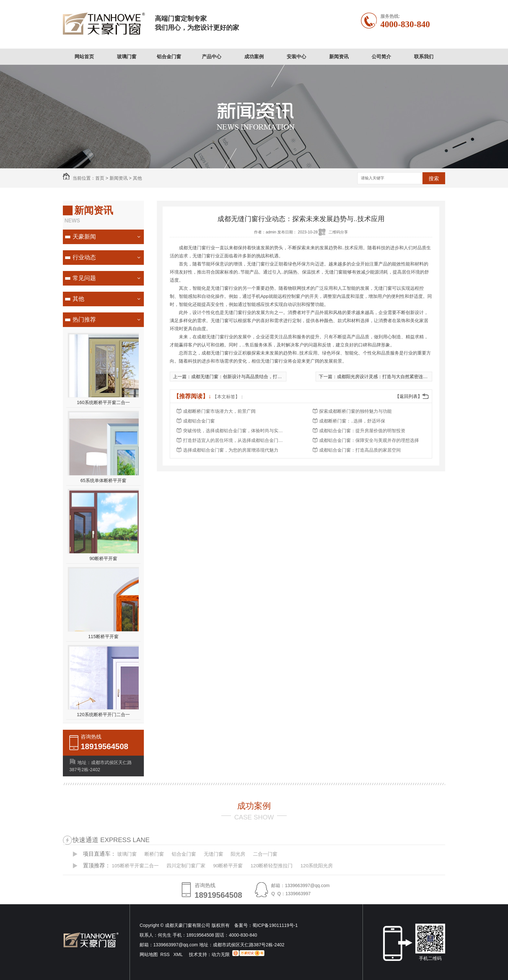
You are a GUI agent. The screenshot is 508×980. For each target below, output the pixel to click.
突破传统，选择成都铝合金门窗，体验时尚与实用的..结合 (235, 431)
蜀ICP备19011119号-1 (275, 925)
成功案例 (254, 56)
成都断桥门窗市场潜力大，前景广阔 (219, 411)
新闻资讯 (339, 56)
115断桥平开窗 (103, 636)
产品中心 (212, 56)
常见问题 (84, 278)
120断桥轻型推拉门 (271, 866)
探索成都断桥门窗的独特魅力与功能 (355, 411)
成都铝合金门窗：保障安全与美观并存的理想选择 (369, 440)
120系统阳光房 (317, 866)
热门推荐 (84, 320)
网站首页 (84, 56)
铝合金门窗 (169, 56)
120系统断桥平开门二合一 (103, 715)
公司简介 (381, 56)
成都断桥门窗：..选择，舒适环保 (352, 421)
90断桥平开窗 (103, 558)
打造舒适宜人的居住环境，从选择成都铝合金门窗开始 (235, 440)
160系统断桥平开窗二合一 (103, 402)
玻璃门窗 (127, 56)
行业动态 (84, 257)
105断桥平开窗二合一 (135, 866)
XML (179, 954)
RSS (166, 954)
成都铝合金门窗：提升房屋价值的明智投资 (362, 431)
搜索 (434, 179)
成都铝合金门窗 (199, 421)
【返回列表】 (409, 396)
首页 (100, 178)
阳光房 (238, 854)
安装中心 (296, 56)
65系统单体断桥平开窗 (103, 480)
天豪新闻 (84, 237)
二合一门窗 (265, 854)
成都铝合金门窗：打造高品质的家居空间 (360, 450)
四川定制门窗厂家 (186, 866)
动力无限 (221, 954)
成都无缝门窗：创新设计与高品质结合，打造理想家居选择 (250, 377)
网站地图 (149, 954)
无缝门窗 (214, 854)
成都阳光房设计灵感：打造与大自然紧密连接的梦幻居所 (394, 377)
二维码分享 (338, 232)
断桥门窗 (154, 854)
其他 (137, 178)
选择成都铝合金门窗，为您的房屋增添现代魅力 (231, 450)
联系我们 (424, 56)
